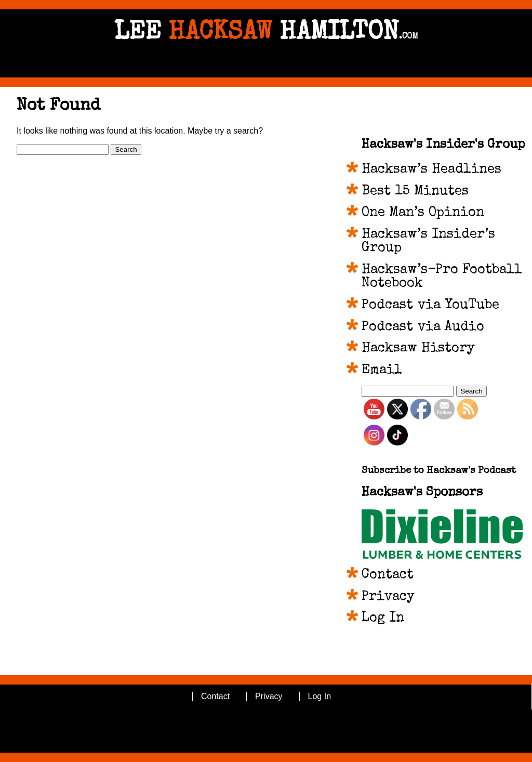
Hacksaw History (418, 349)
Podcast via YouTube (430, 306)
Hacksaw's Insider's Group (443, 145)
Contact (388, 575)
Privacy (388, 597)
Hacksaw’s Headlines (431, 170)
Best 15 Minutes (415, 192)
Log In (383, 619)
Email (382, 371)
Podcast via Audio (423, 327)
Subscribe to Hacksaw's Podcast (439, 471)
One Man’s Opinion (423, 213)
